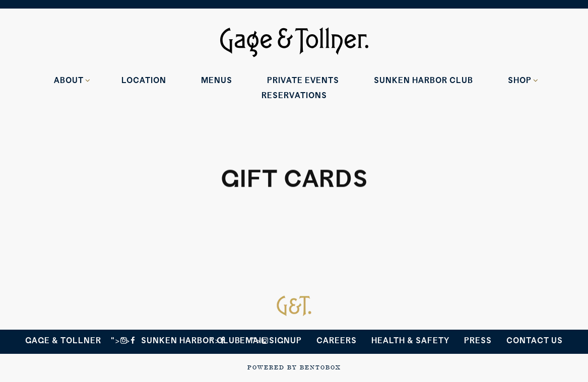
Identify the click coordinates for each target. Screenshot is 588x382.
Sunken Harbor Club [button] (423, 80)
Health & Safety (410, 340)
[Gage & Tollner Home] (294, 41)
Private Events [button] (303, 80)
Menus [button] (217, 80)
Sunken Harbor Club (191, 340)
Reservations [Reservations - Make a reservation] (294, 95)
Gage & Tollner (63, 340)
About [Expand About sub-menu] (71, 80)
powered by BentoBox (294, 367)
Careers (337, 340)
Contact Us (535, 340)
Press (478, 340)
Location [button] (144, 80)
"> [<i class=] (128, 340)
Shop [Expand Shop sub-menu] (521, 80)
